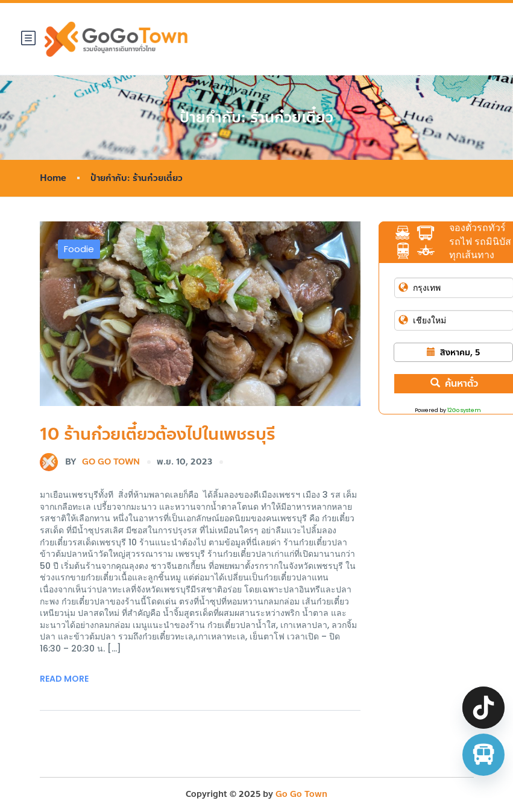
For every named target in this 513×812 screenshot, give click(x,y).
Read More (64, 679)
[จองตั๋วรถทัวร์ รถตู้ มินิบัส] (483, 755)
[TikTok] (483, 708)
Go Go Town (90, 462)
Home (53, 178)
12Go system (464, 410)
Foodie (79, 249)
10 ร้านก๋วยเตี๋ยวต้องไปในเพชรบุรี (158, 434)
